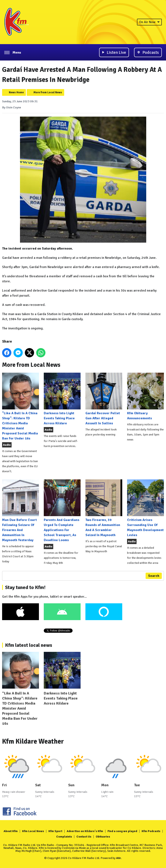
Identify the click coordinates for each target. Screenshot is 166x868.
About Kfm (11, 831)
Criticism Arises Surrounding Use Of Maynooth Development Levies (145, 508)
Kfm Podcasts (151, 831)
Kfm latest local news (29, 645)
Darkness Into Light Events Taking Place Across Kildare (62, 399)
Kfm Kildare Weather (33, 741)
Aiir (119, 858)
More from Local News (48, 92)
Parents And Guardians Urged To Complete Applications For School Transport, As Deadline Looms (62, 511)
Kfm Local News (33, 831)
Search (154, 576)
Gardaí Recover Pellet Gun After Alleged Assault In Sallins (104, 399)
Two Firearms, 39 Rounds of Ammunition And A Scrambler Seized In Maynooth (104, 508)
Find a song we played (122, 831)
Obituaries (103, 837)
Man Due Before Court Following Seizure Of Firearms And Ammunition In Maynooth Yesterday (21, 511)
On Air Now (149, 22)
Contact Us (84, 837)
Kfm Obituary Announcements (145, 397)
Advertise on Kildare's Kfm (85, 831)
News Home (16, 92)
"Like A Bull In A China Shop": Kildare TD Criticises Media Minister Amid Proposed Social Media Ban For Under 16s (21, 407)
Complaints (64, 837)
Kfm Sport (55, 831)
